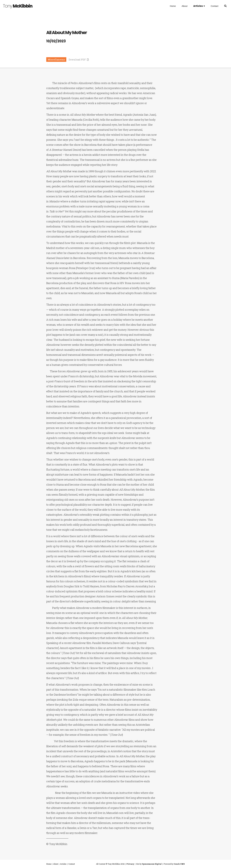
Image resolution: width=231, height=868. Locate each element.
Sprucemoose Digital (152, 864)
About (185, 6)
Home (173, 6)
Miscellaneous (56, 60)
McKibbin (18, 6)
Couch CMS (179, 864)
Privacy (130, 864)
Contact (214, 6)
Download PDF (79, 60)
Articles (63, 864)
